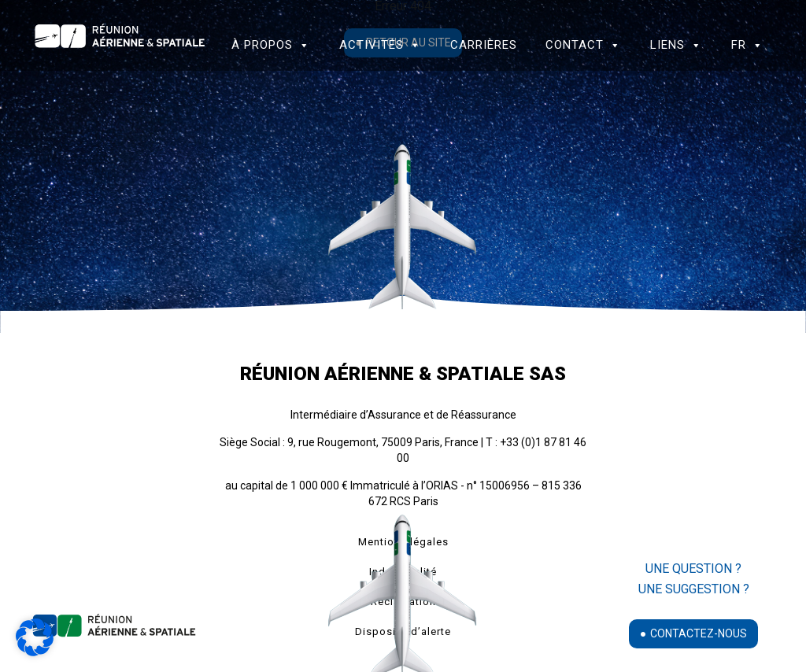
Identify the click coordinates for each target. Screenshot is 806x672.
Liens (676, 45)
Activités (380, 45)
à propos (271, 45)
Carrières (484, 45)
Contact (583, 45)
